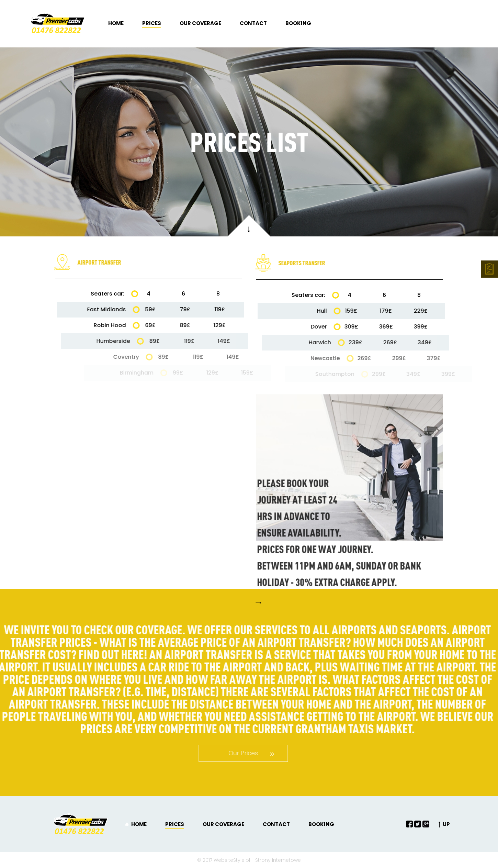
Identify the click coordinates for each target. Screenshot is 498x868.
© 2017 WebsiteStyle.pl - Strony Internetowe (249, 860)
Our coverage (200, 23)
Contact (253, 23)
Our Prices (215, 753)
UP (446, 824)
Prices (152, 23)
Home (116, 23)
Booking (298, 23)
